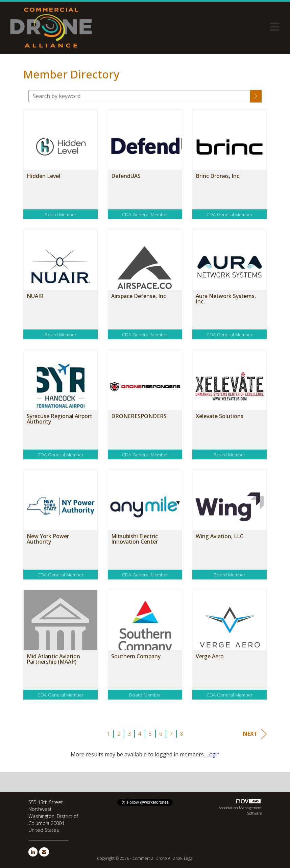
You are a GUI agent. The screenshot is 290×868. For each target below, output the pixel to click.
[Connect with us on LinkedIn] (33, 852)
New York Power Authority (48, 539)
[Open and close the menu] (190, 27)
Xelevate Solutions (220, 416)
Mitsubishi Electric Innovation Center (135, 539)
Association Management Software (240, 807)
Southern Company (136, 656)
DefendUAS (126, 176)
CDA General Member (145, 214)
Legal (189, 858)
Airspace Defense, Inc (139, 296)
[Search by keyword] (139, 96)
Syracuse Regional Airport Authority (59, 419)
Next (255, 734)
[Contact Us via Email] (44, 852)
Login (213, 754)
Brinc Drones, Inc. (218, 176)
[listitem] (61, 169)
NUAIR (35, 296)
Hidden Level (43, 176)
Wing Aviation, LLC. (220, 536)
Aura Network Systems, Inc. (226, 299)
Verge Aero (210, 656)
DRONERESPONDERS (139, 416)
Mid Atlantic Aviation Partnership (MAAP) (53, 659)
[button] (256, 96)
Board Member (61, 214)
